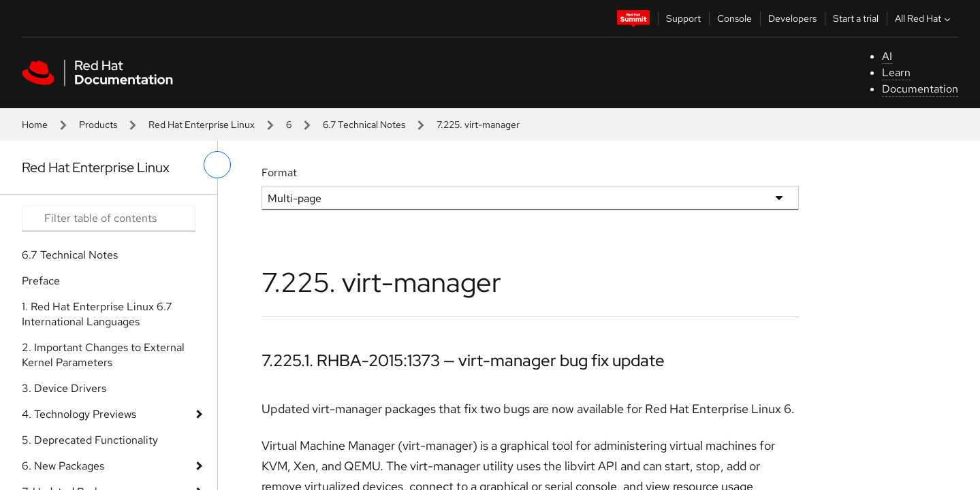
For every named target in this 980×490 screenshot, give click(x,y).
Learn (896, 72)
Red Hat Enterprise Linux (202, 125)
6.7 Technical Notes (364, 125)
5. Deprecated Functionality (90, 440)
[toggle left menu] (217, 165)
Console (734, 18)
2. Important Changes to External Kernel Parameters (103, 355)
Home (35, 125)
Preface (41, 281)
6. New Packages (63, 466)
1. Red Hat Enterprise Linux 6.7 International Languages (97, 314)
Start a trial (856, 18)
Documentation (920, 89)
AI (887, 56)
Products (98, 125)
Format (279, 173)
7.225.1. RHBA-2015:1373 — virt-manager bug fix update (463, 360)
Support (683, 18)
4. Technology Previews (79, 414)
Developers (792, 18)
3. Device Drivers (64, 388)
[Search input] (109, 218)
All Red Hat (924, 18)
